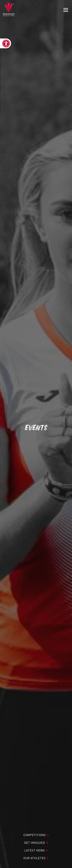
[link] (6, 43)
